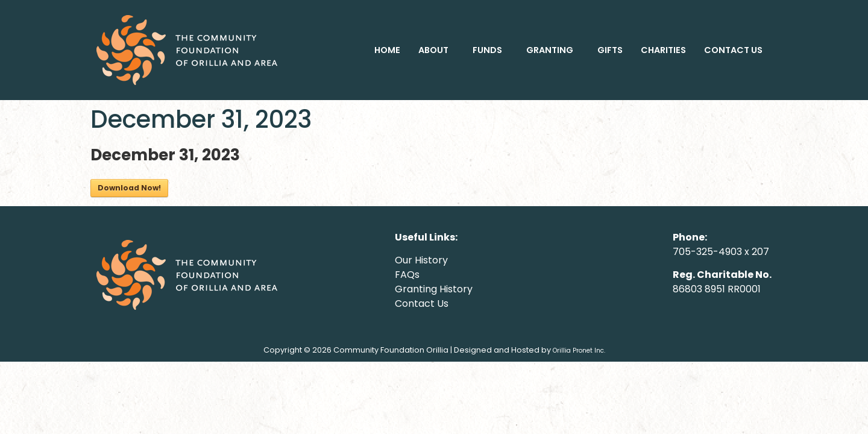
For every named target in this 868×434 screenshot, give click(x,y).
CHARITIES (663, 50)
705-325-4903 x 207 (721, 252)
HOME (387, 50)
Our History (421, 260)
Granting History (434, 289)
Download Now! (129, 188)
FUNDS (487, 50)
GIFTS (610, 50)
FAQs (407, 275)
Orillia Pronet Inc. (579, 351)
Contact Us (422, 303)
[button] (436, 50)
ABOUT (433, 50)
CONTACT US (733, 50)
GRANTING (550, 50)
